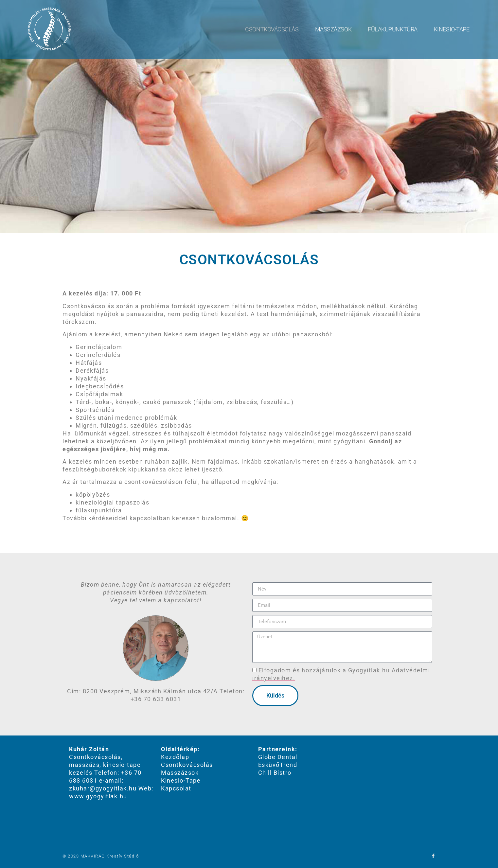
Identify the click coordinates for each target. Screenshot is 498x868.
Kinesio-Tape (452, 29)
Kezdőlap (175, 757)
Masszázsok (333, 29)
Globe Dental (278, 757)
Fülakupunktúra (393, 29)
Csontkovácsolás (272, 29)
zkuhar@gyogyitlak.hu (103, 788)
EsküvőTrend (278, 765)
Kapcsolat (176, 788)
